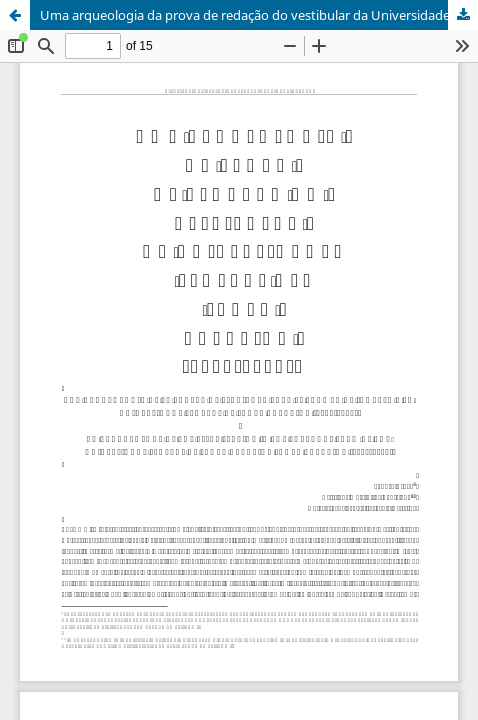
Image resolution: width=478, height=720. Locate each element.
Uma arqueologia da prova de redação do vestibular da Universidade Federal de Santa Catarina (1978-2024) (259, 15)
